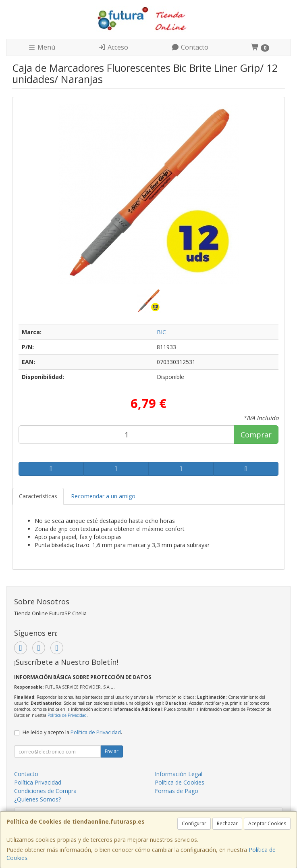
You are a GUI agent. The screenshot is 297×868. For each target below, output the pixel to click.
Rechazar (227, 823)
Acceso (113, 47)
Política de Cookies (180, 782)
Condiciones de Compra (45, 791)
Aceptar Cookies (267, 823)
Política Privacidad (38, 782)
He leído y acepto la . (72, 732)
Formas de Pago (177, 791)
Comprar (256, 435)
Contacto (190, 47)
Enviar (112, 751)
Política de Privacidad (67, 715)
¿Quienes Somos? (37, 799)
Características (38, 496)
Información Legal (179, 774)
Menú (42, 47)
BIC (161, 332)
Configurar (194, 823)
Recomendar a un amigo (103, 496)
